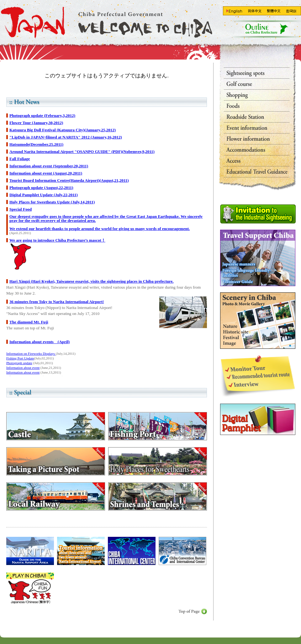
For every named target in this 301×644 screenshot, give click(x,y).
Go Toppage (105, 22)
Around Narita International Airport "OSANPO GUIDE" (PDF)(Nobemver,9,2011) (82, 152)
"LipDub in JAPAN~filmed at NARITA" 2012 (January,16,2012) (66, 137)
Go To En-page (235, 11)
